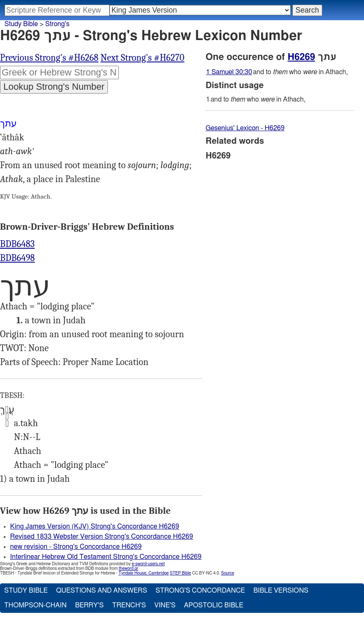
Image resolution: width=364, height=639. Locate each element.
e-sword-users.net (148, 564)
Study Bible (21, 24)
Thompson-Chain (35, 605)
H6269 (301, 57)
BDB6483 (17, 244)
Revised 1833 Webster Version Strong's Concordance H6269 (102, 537)
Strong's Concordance (200, 591)
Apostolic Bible (214, 605)
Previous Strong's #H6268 (49, 58)
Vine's (165, 605)
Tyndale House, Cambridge (143, 573)
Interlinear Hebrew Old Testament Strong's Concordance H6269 (106, 557)
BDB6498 (17, 258)
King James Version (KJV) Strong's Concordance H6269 (95, 526)
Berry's (89, 605)
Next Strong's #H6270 (143, 58)
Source (228, 573)
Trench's (129, 605)
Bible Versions (281, 591)
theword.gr (128, 569)
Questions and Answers (102, 591)
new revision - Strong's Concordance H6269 (76, 547)
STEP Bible (180, 573)
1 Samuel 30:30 (229, 72)
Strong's (57, 24)
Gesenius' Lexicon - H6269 (245, 128)
